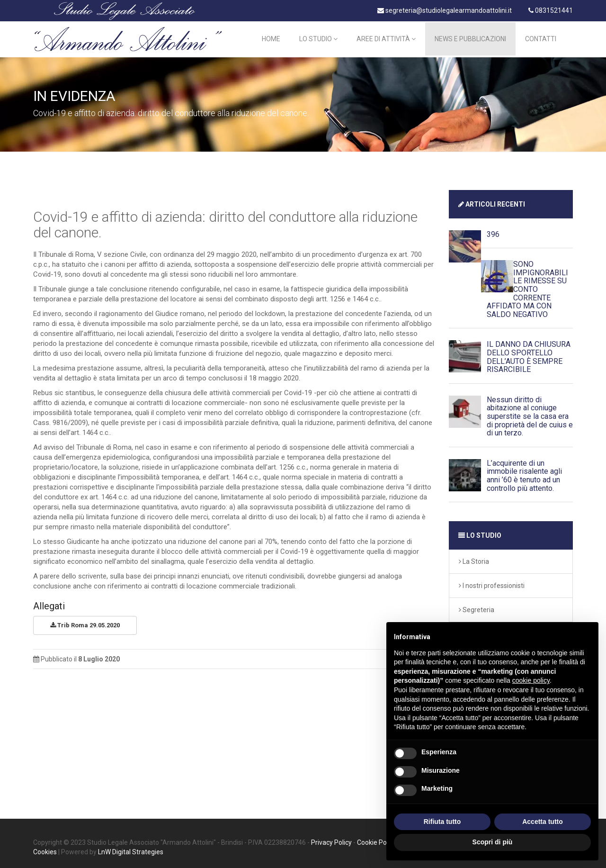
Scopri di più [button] (493, 842)
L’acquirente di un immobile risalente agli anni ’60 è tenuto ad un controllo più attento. (524, 473)
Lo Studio (318, 38)
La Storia (474, 559)
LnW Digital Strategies (131, 849)
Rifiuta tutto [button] (442, 822)
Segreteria (477, 607)
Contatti (541, 38)
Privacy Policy (331, 840)
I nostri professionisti (492, 583)
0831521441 (551, 10)
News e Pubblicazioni (470, 38)
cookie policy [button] (531, 680)
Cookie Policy (377, 840)
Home (271, 38)
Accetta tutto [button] (543, 822)
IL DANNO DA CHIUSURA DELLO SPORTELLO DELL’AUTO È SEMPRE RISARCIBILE (529, 354)
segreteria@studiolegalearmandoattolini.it (445, 10)
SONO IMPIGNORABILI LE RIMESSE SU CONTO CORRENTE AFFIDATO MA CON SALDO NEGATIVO (527, 287)
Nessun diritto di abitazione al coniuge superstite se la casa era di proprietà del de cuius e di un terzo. (530, 413)
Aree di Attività (386, 38)
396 (493, 231)
